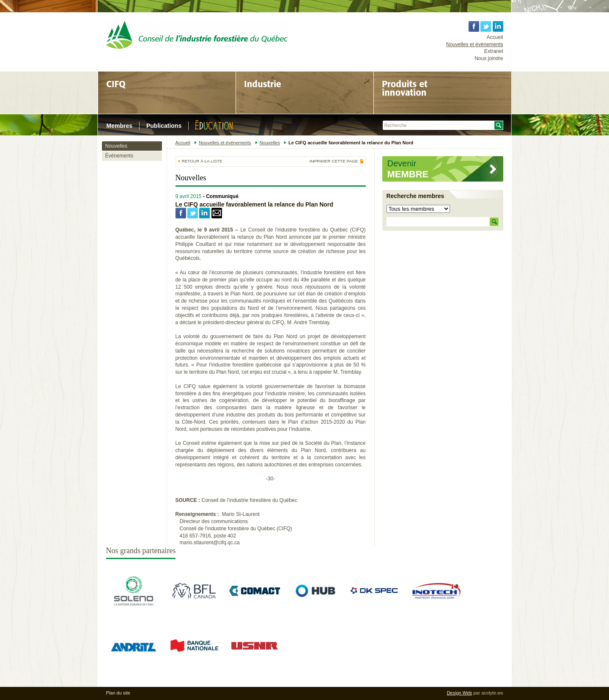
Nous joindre (489, 58)
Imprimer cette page (334, 161)
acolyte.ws (492, 693)
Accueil (495, 37)
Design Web (459, 693)
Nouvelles (117, 146)
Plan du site (118, 693)
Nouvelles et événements (475, 44)
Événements (119, 156)
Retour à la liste (202, 161)
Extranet (494, 51)
